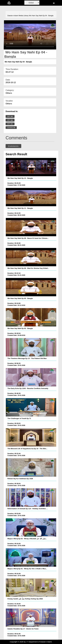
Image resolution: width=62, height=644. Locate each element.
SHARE (11, 128)
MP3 (10, 120)
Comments (13, 146)
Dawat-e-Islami (13, 16)
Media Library (24, 16)
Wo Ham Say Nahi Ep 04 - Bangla (41, 16)
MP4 (10, 116)
